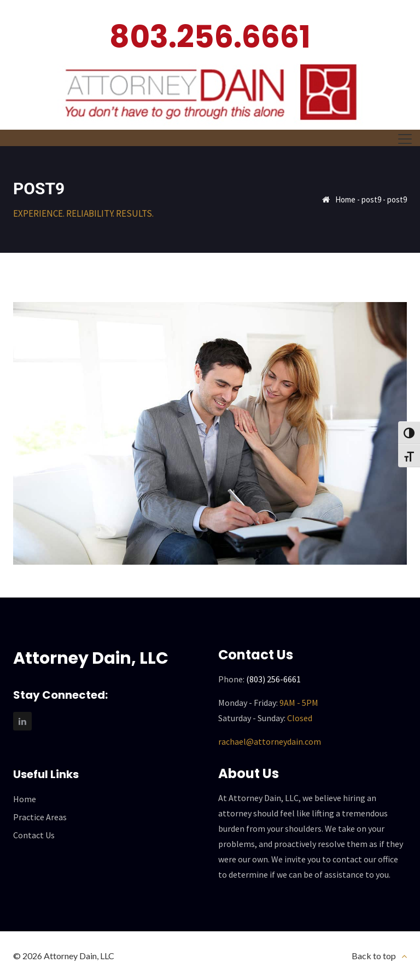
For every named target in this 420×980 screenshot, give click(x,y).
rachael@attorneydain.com (270, 741)
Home (345, 199)
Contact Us (34, 835)
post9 (371, 199)
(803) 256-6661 (273, 679)
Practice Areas (40, 817)
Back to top (374, 956)
